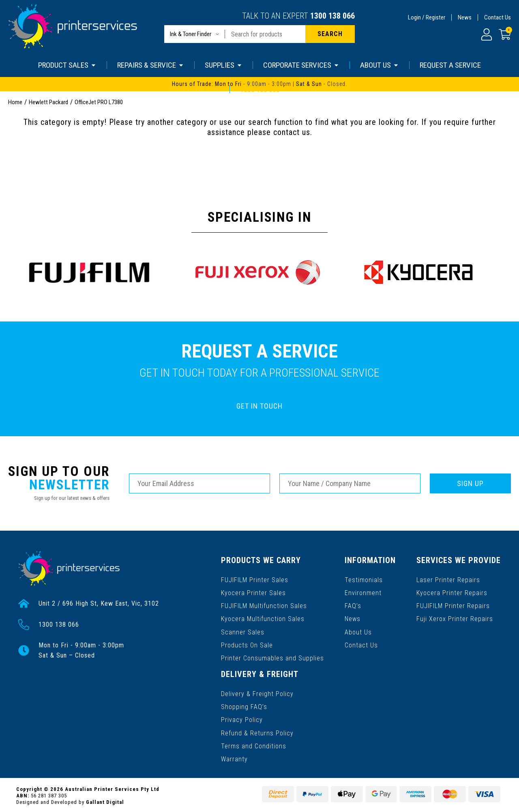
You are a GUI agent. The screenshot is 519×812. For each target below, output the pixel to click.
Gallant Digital (105, 800)
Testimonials (364, 580)
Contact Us (498, 17)
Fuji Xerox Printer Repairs (455, 618)
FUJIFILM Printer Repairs (453, 605)
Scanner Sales (243, 631)
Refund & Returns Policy (257, 732)
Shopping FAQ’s (244, 706)
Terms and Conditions (254, 745)
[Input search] (265, 34)
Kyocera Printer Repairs (452, 592)
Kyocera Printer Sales (253, 592)
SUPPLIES (224, 65)
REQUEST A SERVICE (450, 65)
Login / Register (427, 17)
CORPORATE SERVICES (301, 65)
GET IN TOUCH (259, 406)
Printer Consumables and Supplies (272, 657)
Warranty (234, 757)
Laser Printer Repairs (448, 580)
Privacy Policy (242, 719)
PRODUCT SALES (67, 65)
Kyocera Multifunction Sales (263, 618)
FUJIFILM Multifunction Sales (264, 605)
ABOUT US (380, 65)
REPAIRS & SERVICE (151, 65)
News (465, 17)
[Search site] (330, 34)
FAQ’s (353, 605)
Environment (363, 592)
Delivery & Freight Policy (257, 693)
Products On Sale (247, 644)
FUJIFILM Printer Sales (255, 580)
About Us (358, 631)
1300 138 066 (332, 16)
